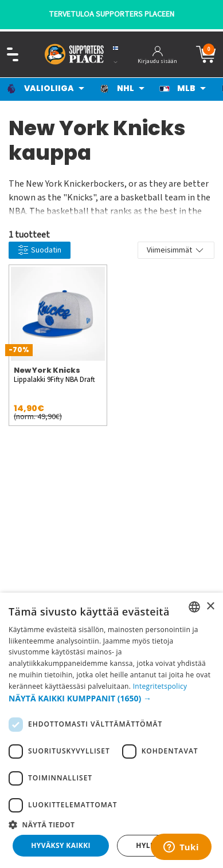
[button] (111, 698)
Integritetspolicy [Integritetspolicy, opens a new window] (160, 686)
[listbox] (194, 607)
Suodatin (40, 250)
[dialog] (111, 730)
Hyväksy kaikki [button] (61, 845)
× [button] (210, 607)
